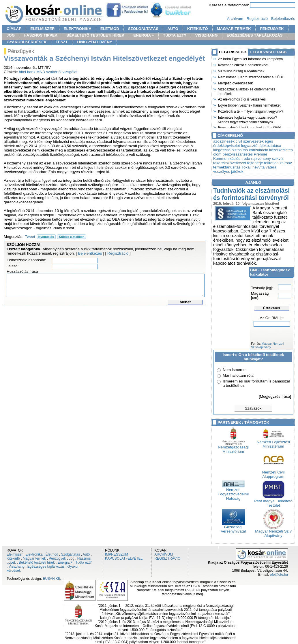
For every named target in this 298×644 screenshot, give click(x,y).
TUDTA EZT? (175, 35)
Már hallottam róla (238, 375)
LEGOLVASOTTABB (269, 52)
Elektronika (34, 554)
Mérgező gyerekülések (235, 83)
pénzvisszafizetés (238, 154)
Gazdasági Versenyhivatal (233, 527)
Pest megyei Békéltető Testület (273, 501)
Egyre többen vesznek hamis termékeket (249, 105)
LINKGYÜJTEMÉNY (94, 42)
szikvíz (278, 159)
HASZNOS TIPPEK (41, 35)
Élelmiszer (15, 554)
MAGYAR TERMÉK (234, 29)
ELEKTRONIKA (78, 29)
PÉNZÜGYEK (272, 29)
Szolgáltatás (71, 554)
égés (269, 141)
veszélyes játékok (228, 172)
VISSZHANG (207, 35)
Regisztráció (257, 19)
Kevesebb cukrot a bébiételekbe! (243, 65)
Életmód (52, 554)
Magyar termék (34, 558)
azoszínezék (224, 141)
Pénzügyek (57, 558)
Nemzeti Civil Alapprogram (273, 473)
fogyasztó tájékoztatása (261, 146)
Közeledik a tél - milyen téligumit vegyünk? (250, 111)
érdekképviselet (227, 146)
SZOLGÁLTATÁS (143, 29)
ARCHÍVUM (164, 554)
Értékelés (272, 308)
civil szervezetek (250, 141)
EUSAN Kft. (52, 579)
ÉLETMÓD (110, 29)
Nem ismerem (235, 370)
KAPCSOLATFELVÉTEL (124, 558)
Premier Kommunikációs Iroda (240, 156)
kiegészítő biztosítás (230, 150)
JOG (11, 35)
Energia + (65, 562)
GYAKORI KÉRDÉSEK (27, 42)
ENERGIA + (144, 35)
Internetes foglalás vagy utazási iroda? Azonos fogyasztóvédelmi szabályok (247, 119)
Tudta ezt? (83, 562)
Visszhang (17, 567)
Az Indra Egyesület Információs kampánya (250, 58)
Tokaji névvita (253, 167)
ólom (217, 154)
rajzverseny (261, 159)
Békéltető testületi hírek (37, 562)
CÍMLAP (14, 29)
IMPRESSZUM (117, 554)
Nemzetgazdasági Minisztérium (233, 448)
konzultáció (259, 150)
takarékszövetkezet (230, 163)
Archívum (235, 19)
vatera (271, 167)
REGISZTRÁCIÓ (167, 558)
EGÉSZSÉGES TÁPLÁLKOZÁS (255, 35)
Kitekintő (13, 558)
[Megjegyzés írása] (275, 396)
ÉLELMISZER (42, 29)
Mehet (185, 302)
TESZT (62, 42)
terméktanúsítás (227, 167)
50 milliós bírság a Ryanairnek (241, 71)
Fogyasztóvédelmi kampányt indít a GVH (249, 127)
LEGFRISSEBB (233, 52)
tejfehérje (255, 163)
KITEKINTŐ (198, 29)
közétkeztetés (281, 150)
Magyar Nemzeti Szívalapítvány (267, 345)
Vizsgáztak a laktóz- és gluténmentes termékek (246, 91)
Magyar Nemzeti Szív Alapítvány (273, 532)
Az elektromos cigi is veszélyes (242, 99)
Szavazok (253, 408)
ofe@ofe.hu (279, 575)
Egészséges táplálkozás (46, 567)
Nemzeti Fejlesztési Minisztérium (273, 442)
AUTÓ (173, 29)
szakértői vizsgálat (62, 72)
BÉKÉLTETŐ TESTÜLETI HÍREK (95, 35)
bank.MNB (36, 72)
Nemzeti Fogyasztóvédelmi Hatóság (233, 492)
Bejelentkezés (283, 19)
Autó (86, 554)
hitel (23, 72)
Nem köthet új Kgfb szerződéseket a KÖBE (251, 77)
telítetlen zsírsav (278, 163)
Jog (71, 558)
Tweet (30, 237)
